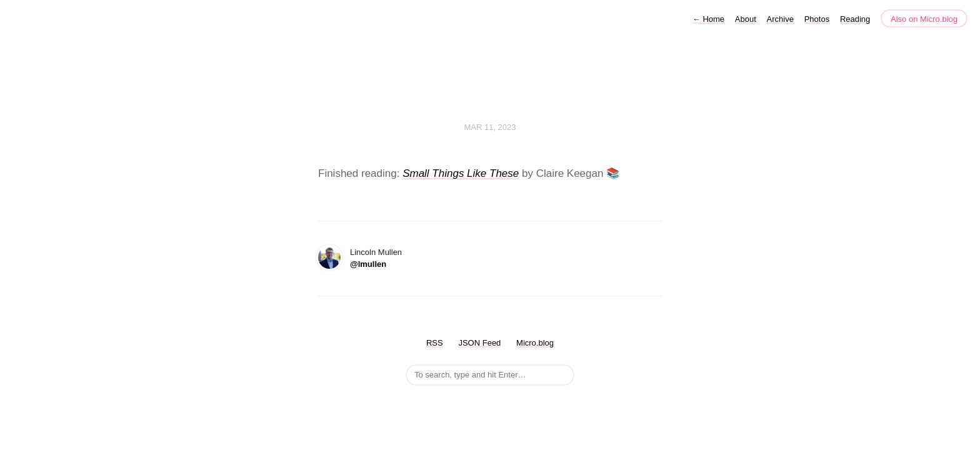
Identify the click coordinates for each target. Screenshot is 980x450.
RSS (435, 343)
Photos (817, 19)
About (746, 19)
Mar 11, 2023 (490, 127)
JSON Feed (479, 343)
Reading (855, 19)
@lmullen (368, 264)
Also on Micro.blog (924, 19)
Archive (780, 19)
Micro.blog (535, 343)
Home (708, 19)
